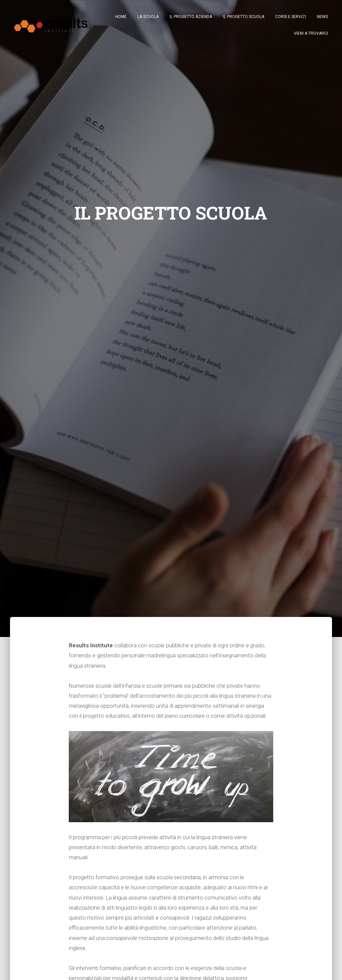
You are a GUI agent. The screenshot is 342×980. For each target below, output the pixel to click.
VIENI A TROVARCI (311, 33)
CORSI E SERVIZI (291, 17)
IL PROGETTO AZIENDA (191, 17)
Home (121, 17)
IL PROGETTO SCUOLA (244, 17)
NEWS (322, 17)
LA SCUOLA (148, 17)
